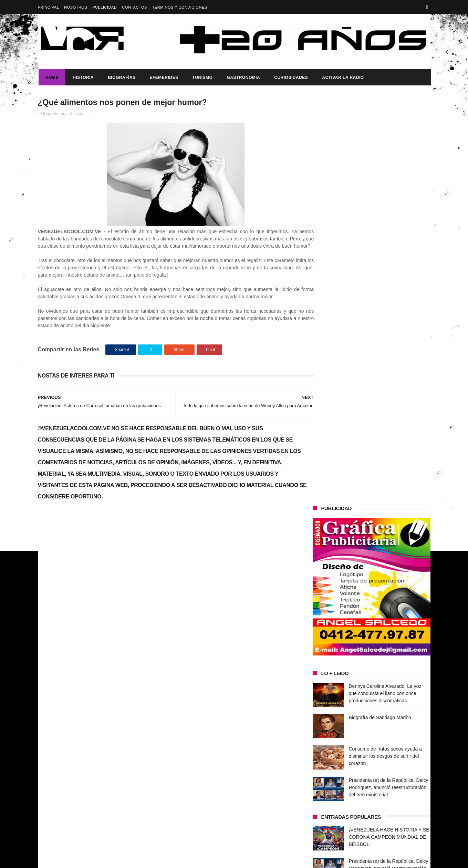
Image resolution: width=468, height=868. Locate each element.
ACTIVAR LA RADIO (342, 77)
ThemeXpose (160, 859)
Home (51, 77)
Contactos (134, 7)
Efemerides (163, 77)
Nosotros (76, 7)
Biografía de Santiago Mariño (380, 311)
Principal (49, 7)
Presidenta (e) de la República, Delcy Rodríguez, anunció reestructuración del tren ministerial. (389, 381)
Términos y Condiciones (180, 7)
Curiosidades (290, 77)
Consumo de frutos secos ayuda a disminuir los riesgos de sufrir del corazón (385, 350)
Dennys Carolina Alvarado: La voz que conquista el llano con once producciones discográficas (385, 287)
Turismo (202, 77)
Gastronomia (243, 77)
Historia (82, 77)
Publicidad (105, 7)
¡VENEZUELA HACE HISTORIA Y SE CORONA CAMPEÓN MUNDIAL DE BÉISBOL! (389, 431)
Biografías (121, 77)
